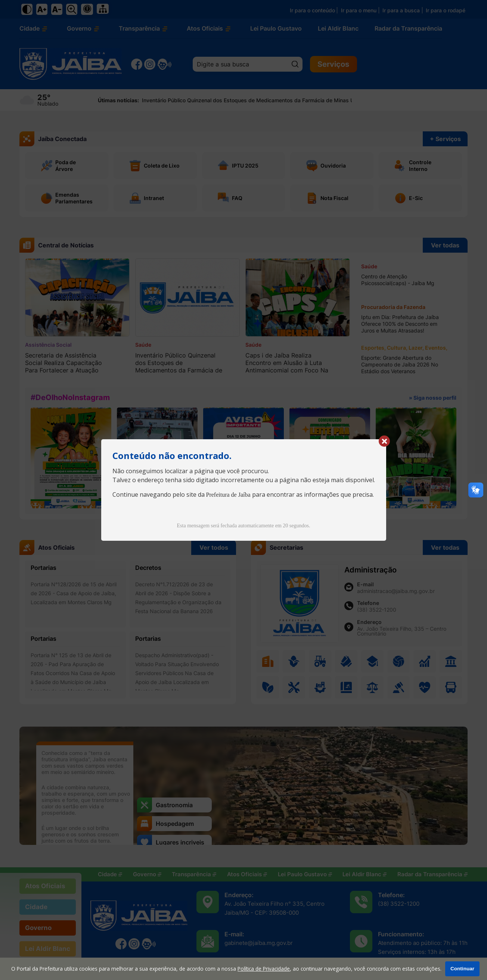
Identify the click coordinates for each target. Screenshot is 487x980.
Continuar (462, 969)
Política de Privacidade (264, 969)
